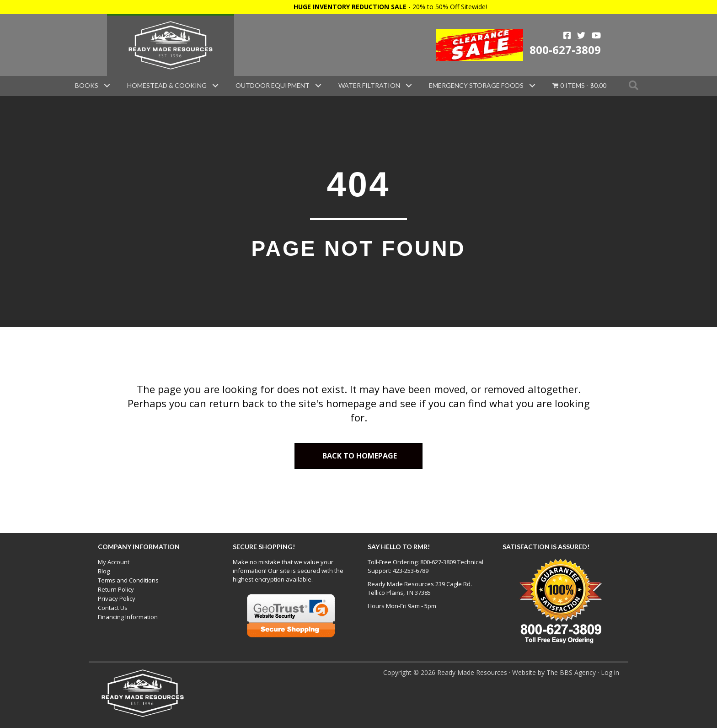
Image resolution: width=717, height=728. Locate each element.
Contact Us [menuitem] (113, 608)
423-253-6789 (411, 571)
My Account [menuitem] (114, 562)
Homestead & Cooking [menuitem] (167, 85)
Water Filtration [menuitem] (369, 85)
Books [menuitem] (87, 85)
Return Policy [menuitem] (116, 589)
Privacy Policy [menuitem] (117, 599)
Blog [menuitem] (104, 571)
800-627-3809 (565, 50)
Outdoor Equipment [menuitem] (273, 85)
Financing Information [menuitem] (128, 617)
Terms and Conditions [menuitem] (128, 580)
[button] (107, 86)
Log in (610, 672)
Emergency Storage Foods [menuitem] (476, 85)
